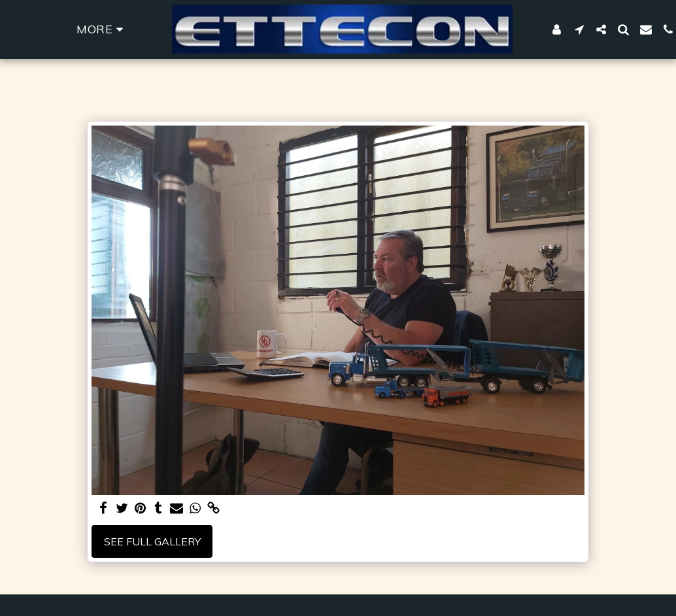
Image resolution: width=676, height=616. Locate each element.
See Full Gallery (152, 541)
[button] (579, 29)
